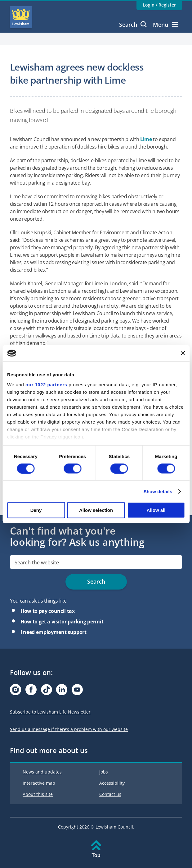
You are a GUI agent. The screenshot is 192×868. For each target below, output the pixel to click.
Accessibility (112, 783)
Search (133, 25)
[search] (96, 562)
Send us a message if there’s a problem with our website (69, 729)
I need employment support (54, 632)
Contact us (110, 794)
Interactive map (39, 783)
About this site (38, 794)
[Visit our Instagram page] (16, 691)
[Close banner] (183, 353)
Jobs (104, 772)
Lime (146, 139)
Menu (166, 25)
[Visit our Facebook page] (31, 691)
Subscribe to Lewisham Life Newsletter (50, 712)
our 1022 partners (46, 384)
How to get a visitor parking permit (62, 622)
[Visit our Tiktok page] (47, 691)
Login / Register (159, 5)
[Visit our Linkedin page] (62, 691)
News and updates (42, 772)
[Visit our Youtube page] (77, 691)
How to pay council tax (48, 611)
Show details (158, 491)
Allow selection (96, 510)
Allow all (156, 510)
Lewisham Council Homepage (21, 17)
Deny (36, 510)
